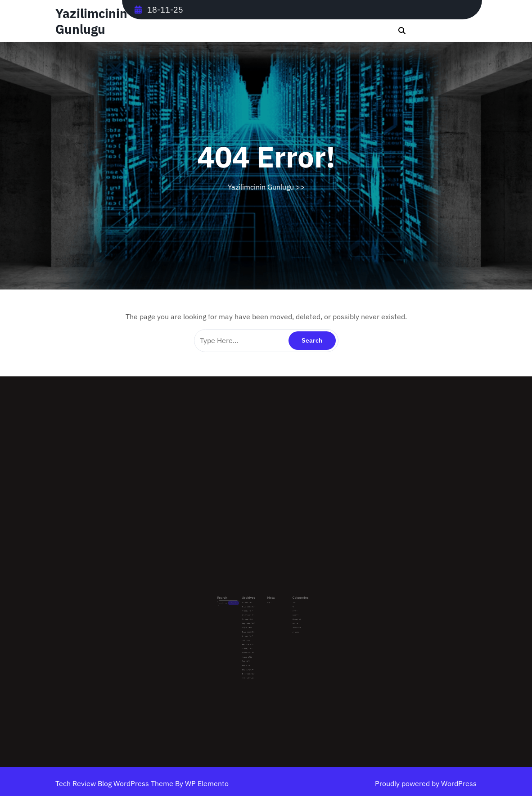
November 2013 (254, 610)
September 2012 (255, 622)
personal (286, 616)
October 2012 (254, 619)
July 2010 (253, 632)
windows (286, 627)
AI (284, 610)
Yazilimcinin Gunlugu (91, 21)
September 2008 (255, 658)
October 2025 (254, 608)
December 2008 (254, 655)
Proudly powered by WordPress (426, 783)
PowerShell (286, 619)
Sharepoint (286, 624)
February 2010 (254, 635)
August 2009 (254, 644)
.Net (285, 608)
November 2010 (254, 627)
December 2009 (254, 641)
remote (285, 622)
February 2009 (254, 652)
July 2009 (253, 646)
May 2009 (253, 649)
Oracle (285, 613)
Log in (268, 608)
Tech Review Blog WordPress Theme (115, 783)
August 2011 (254, 624)
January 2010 (254, 638)
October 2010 (254, 630)
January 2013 (254, 613)
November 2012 (254, 616)
